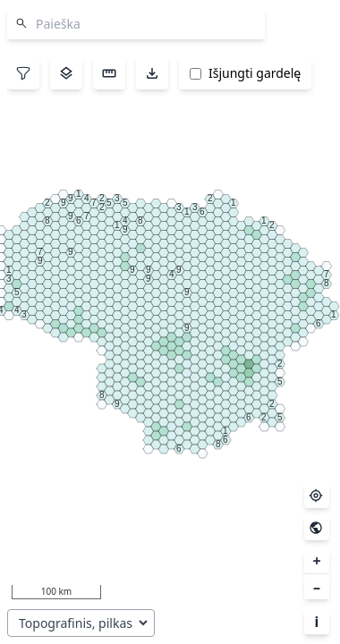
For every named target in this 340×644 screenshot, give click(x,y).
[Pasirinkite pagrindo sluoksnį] (81, 623)
